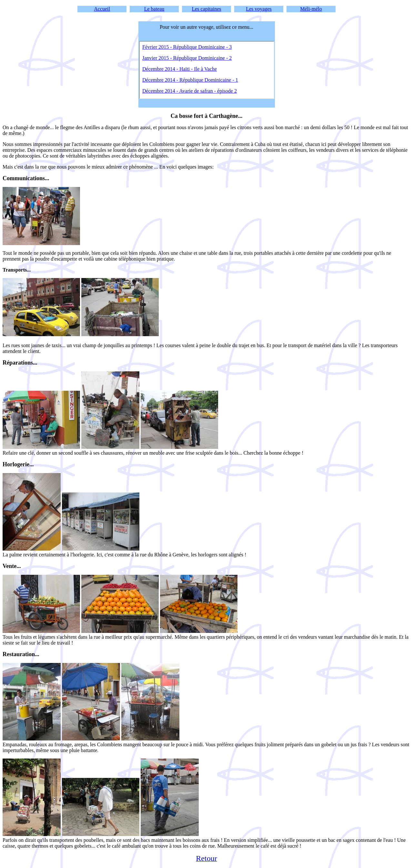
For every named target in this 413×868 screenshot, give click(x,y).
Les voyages (259, 9)
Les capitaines (206, 9)
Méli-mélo (311, 9)
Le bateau (154, 9)
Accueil (102, 9)
